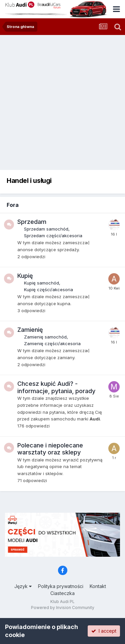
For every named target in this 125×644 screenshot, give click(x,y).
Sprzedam (32, 222)
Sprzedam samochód (46, 229)
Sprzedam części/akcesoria (53, 236)
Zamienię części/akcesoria (52, 343)
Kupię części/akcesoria (48, 290)
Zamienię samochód (45, 337)
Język (23, 586)
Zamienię (30, 330)
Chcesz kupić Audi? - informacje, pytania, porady (56, 387)
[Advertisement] (62, 101)
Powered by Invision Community (63, 608)
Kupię (25, 276)
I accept (104, 631)
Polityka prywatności (61, 586)
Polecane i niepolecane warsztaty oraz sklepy (50, 449)
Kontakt (98, 586)
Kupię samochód (41, 283)
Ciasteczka (62, 593)
